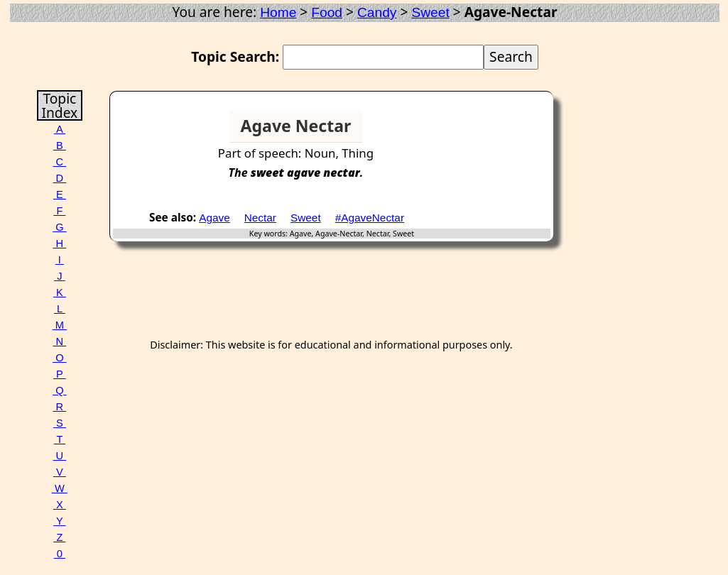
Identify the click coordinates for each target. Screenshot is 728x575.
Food (327, 12)
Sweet (430, 12)
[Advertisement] (496, 132)
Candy (377, 12)
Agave (214, 218)
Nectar (260, 218)
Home (278, 12)
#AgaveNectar (370, 218)
